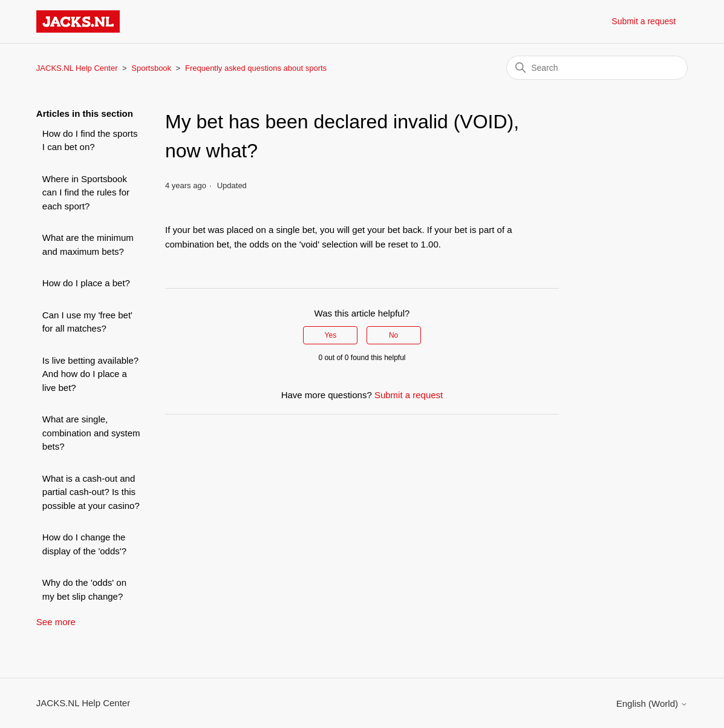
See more (56, 622)
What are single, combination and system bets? (91, 433)
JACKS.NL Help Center (77, 68)
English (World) (652, 703)
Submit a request (644, 21)
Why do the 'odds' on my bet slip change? (84, 589)
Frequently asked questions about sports (256, 68)
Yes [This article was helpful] (331, 335)
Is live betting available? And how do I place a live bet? (90, 374)
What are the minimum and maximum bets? (88, 244)
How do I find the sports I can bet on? (90, 140)
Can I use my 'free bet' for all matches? (87, 322)
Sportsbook (151, 68)
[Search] (597, 68)
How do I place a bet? (86, 283)
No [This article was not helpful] (393, 335)
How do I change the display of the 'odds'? (84, 544)
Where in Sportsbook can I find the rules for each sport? (86, 192)
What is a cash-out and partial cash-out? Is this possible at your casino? (91, 492)
